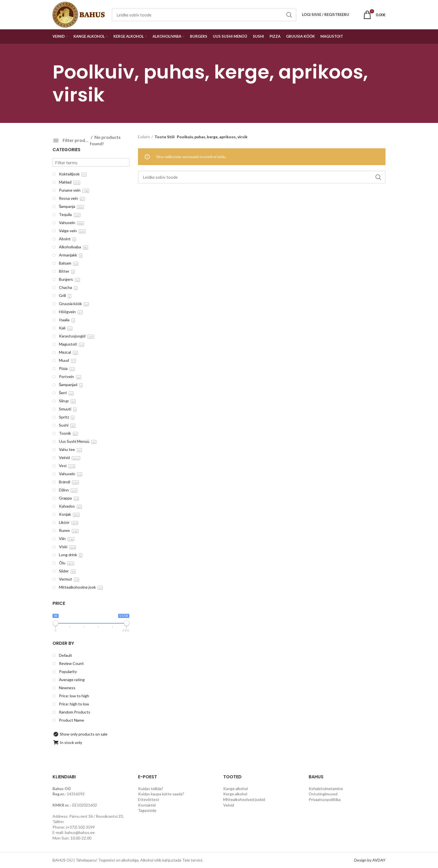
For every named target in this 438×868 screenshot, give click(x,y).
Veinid (229, 805)
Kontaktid (147, 805)
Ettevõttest (149, 799)
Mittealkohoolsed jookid (244, 799)
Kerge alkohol (235, 794)
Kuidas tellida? (151, 789)
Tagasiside (147, 810)
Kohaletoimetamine (326, 789)
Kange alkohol (235, 789)
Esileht (144, 137)
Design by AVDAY (370, 860)
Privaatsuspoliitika (325, 799)
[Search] (262, 177)
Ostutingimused (323, 794)
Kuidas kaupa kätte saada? (161, 794)
